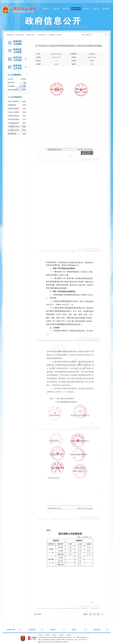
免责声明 (47, 635)
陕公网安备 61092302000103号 (47, 642)
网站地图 (69, 635)
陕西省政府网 (13, 2)
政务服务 (86, 9)
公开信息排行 (16, 97)
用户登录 (98, 2)
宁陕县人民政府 (30, 35)
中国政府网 (5, 2)
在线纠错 (62, 635)
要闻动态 (66, 9)
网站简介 (55, 635)
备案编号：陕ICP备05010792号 (81, 640)
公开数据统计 (16, 75)
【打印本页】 (38, 614)
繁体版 (109, 2)
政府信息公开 (76, 9)
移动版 (104, 2)
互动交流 (96, 9)
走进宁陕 (56, 9)
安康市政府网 (21, 2)
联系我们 (40, 635)
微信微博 (106, 9)
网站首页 (46, 9)
